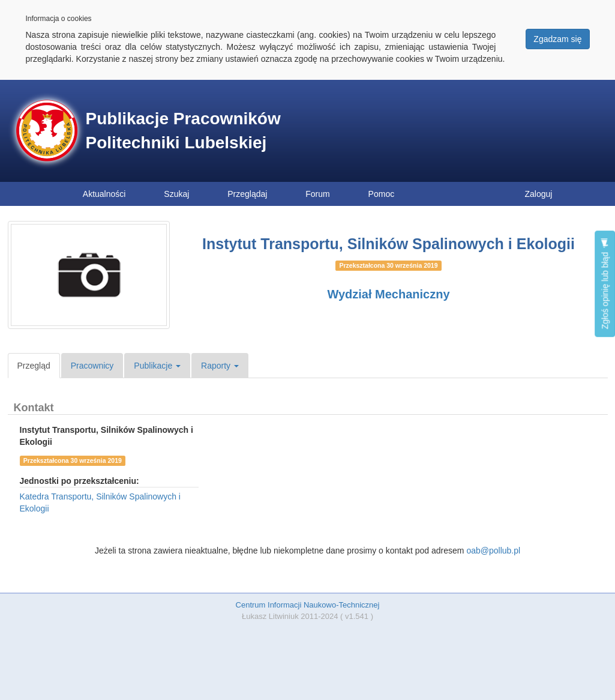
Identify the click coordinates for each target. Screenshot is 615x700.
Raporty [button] (220, 366)
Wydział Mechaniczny (388, 294)
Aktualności (104, 194)
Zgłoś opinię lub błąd (605, 284)
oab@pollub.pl (493, 551)
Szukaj (176, 194)
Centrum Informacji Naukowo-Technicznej (308, 605)
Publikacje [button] (157, 366)
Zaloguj (539, 194)
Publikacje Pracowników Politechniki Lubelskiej (183, 131)
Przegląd (34, 366)
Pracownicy (92, 366)
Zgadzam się (557, 39)
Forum (317, 194)
